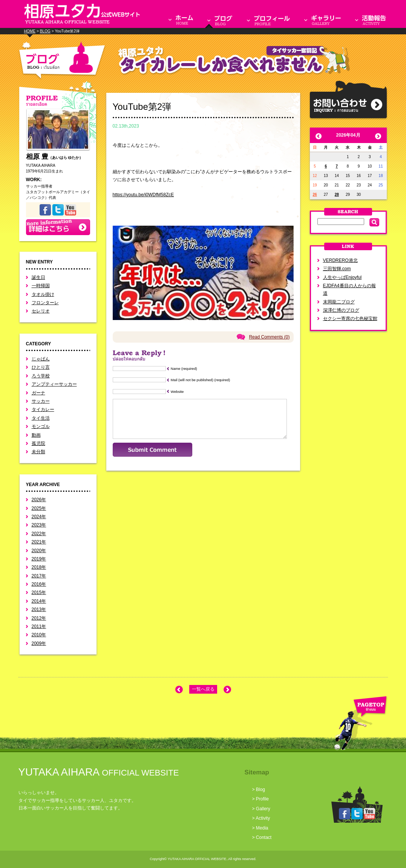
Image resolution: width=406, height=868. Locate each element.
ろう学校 (41, 376)
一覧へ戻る (203, 689)
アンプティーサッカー (54, 384)
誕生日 (38, 277)
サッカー (41, 401)
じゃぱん (41, 359)
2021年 (39, 542)
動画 (36, 435)
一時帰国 (41, 286)
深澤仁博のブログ (341, 310)
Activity (263, 818)
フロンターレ (45, 303)
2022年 (39, 534)
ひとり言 (41, 367)
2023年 (39, 525)
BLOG (45, 31)
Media (262, 828)
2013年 (39, 609)
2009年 (39, 643)
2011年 (39, 626)
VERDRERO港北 (340, 260)
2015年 (39, 593)
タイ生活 (41, 418)
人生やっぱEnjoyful (342, 277)
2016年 (39, 584)
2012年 (39, 618)
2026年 (39, 500)
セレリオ (41, 311)
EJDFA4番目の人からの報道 (349, 289)
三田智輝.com (337, 269)
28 (337, 195)
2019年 (39, 559)
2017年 (39, 576)
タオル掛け (43, 294)
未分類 (38, 452)
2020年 (39, 551)
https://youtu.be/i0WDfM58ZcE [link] (143, 195)
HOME (30, 31)
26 (315, 195)
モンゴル (41, 426)
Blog (260, 790)
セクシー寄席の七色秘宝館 (350, 319)
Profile (262, 799)
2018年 (39, 567)
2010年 (39, 635)
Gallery (263, 809)
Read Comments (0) (269, 337)
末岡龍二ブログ (339, 302)
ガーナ (38, 393)
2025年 (39, 508)
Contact (264, 837)
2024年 (39, 517)
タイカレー (43, 409)
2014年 (39, 601)
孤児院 (38, 443)
